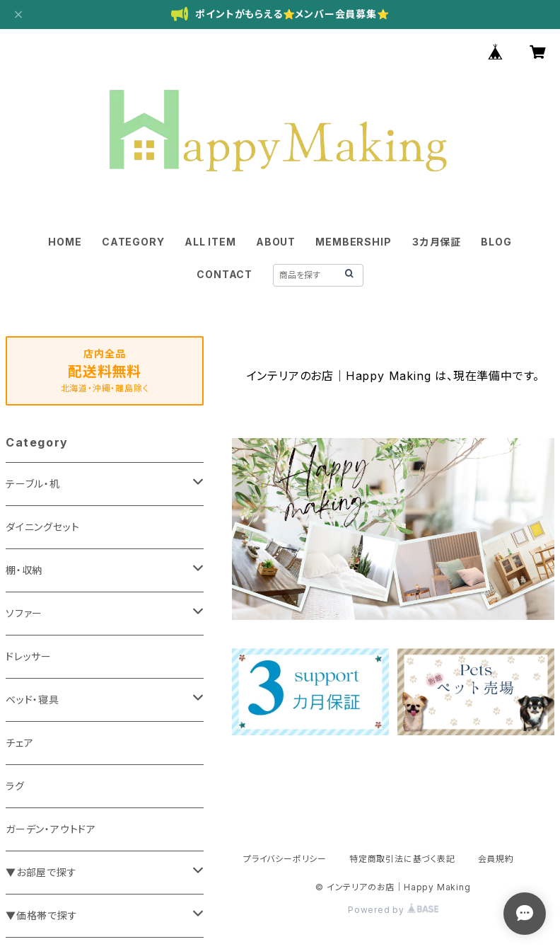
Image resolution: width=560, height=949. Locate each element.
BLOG (496, 242)
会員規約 (496, 859)
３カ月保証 (436, 242)
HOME (65, 242)
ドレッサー (29, 656)
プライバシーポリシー (285, 859)
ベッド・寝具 (33, 700)
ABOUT (276, 242)
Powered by (393, 910)
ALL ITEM (210, 242)
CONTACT (224, 274)
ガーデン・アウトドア (51, 829)
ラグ (15, 786)
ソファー (24, 613)
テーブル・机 (33, 484)
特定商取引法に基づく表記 (402, 859)
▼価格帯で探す (42, 915)
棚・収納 (24, 570)
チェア (19, 743)
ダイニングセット (42, 527)
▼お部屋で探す (41, 872)
